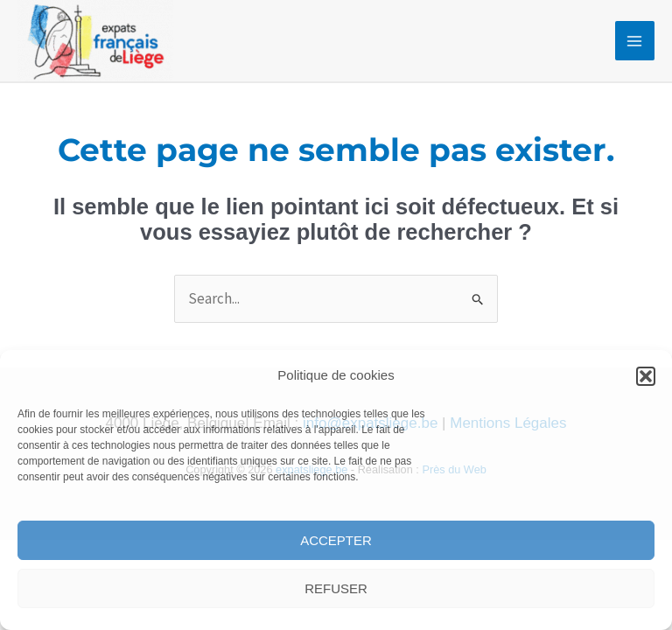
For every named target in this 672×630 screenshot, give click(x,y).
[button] (646, 376)
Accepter (336, 540)
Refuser (336, 588)
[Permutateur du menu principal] (635, 41)
